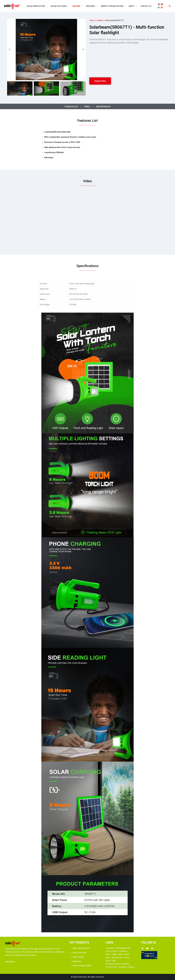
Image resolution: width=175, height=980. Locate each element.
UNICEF (127, 954)
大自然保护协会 (111, 967)
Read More (10, 962)
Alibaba (131, 967)
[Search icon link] (170, 6)
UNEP (108, 958)
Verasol (126, 958)
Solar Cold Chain (80, 953)
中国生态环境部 (111, 951)
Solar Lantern (78, 957)
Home (92, 20)
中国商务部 (110, 948)
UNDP (121, 954)
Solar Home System (81, 948)
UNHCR (108, 954)
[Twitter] (147, 948)
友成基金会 (123, 967)
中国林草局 (123, 951)
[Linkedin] (152, 948)
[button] (10, 50)
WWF (114, 961)
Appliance (77, 961)
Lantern (100, 20)
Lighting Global (117, 958)
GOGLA (108, 961)
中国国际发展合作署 (123, 948)
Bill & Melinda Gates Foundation (118, 964)
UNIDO (115, 954)
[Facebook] (142, 948)
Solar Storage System (82, 966)
